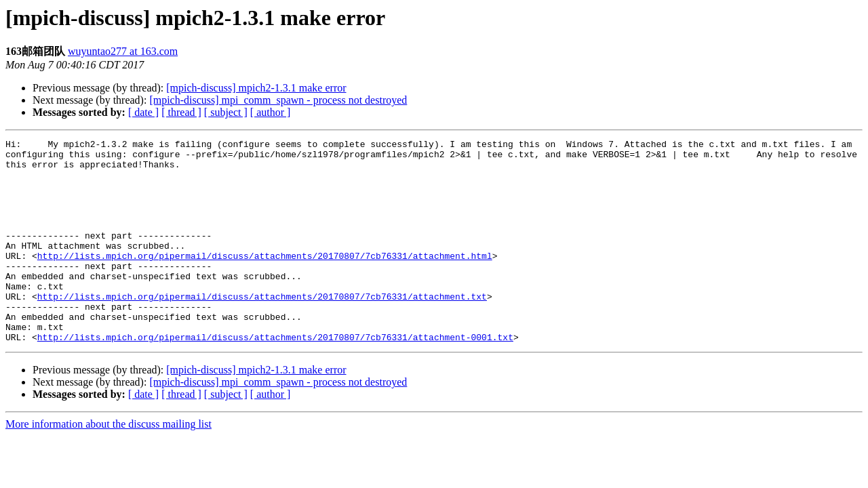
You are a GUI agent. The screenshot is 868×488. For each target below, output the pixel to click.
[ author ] (271, 112)
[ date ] (143, 112)
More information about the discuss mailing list (108, 465)
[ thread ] (181, 112)
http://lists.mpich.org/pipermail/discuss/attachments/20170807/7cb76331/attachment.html (265, 280)
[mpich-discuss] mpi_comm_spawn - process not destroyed (278, 100)
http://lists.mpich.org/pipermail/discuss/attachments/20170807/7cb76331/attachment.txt (262, 329)
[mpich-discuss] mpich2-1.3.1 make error (256, 88)
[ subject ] (226, 112)
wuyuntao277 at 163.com (123, 51)
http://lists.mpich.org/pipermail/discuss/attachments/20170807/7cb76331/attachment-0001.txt (275, 378)
